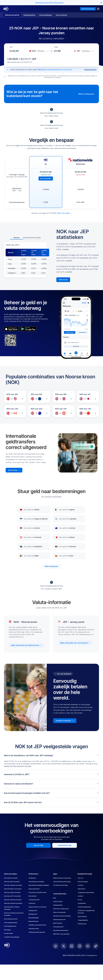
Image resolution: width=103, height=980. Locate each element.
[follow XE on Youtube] (88, 946)
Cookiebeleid (82, 903)
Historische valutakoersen (61, 909)
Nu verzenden (46, 179)
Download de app (88, 9)
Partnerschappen (83, 882)
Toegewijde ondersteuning (86, 892)
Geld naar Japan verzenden (12, 892)
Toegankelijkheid (83, 920)
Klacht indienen (82, 917)
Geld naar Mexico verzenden (13, 889)
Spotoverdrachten (34, 889)
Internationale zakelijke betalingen (39, 885)
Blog (54, 898)
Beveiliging (7, 930)
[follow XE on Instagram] (80, 946)
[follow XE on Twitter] (64, 946)
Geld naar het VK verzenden (12, 896)
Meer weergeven (52, 566)
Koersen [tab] (17, 238)
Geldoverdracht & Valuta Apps (62, 878)
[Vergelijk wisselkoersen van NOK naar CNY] (88, 411)
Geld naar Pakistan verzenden (13, 885)
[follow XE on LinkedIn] (72, 946)
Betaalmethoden (33, 921)
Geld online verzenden (11, 878)
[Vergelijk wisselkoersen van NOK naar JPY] (88, 397)
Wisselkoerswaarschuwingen (62, 916)
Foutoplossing (82, 924)
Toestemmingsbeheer (84, 907)
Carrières (81, 885)
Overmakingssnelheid (11, 923)
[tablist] (25, 238)
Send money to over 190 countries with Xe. (49, 3)
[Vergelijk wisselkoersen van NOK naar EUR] (39, 397)
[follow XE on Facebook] (56, 946)
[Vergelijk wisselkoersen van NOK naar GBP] (64, 397)
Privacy (80, 900)
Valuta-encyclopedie (59, 912)
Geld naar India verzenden (12, 882)
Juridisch (80, 896)
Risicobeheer (33, 896)
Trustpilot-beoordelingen (12, 937)
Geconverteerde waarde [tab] (32, 238)
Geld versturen (61, 15)
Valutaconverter (12, 15)
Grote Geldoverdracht (11, 919)
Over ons (80, 878)
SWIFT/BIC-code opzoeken (61, 934)
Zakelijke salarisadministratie (37, 925)
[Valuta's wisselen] (51, 51)
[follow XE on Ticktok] (96, 946)
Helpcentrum (82, 889)
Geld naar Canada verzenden (13, 900)
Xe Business (32, 878)
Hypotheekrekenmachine (61, 930)
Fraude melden (9, 933)
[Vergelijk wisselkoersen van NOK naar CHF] (64, 411)
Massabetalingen (34, 918)
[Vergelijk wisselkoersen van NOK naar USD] (15, 397)
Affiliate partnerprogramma (37, 932)
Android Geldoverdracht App (62, 882)
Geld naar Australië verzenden (13, 903)
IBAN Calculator (58, 923)
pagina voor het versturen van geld (18, 766)
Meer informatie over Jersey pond (75, 643)
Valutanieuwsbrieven (59, 920)
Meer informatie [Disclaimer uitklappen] (65, 213)
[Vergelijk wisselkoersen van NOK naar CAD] (15, 411)
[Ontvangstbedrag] (16, 51)
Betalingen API (33, 914)
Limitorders (32, 903)
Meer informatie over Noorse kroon (27, 645)
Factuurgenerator (58, 927)
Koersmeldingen (46, 15)
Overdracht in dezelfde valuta (37, 892)
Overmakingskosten (10, 926)
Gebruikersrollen (34, 929)
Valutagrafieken (29, 15)
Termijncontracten (34, 900)
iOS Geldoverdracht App (60, 885)
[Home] (6, 9)
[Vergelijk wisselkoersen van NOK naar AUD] (39, 411)
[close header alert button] (101, 3)
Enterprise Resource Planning (37, 907)
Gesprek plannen (90, 70)
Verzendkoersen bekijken (36, 882)
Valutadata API (33, 911)
